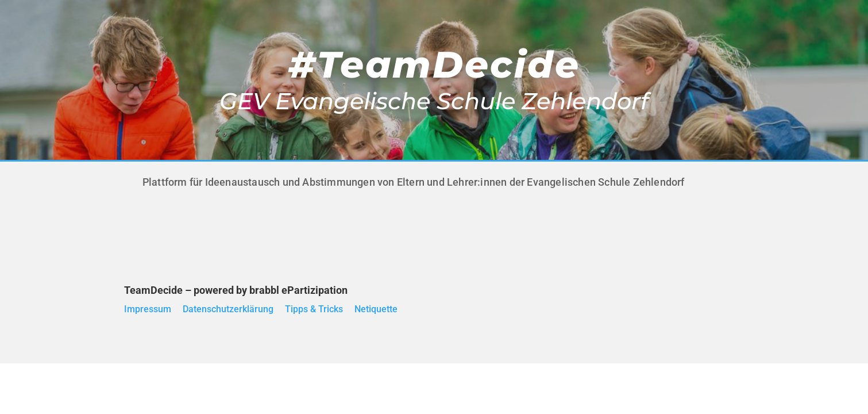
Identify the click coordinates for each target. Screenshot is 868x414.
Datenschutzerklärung (228, 309)
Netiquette (376, 309)
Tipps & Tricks (314, 309)
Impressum (148, 309)
